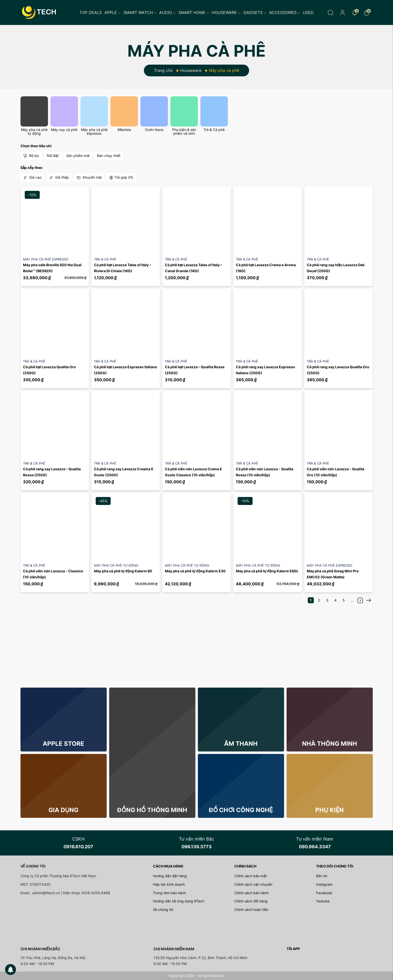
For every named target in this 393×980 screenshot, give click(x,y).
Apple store (63, 744)
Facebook (324, 893)
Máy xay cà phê (64, 130)
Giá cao (32, 177)
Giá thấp (59, 177)
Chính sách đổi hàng (251, 901)
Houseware (226, 12)
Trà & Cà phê (214, 130)
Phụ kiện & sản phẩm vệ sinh (184, 131)
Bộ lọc (31, 156)
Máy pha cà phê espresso (94, 131)
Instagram (324, 884)
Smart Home (194, 12)
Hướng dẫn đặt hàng (170, 876)
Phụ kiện (330, 810)
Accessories (285, 12)
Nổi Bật (53, 156)
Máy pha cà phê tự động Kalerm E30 (195, 571)
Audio (167, 12)
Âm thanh (241, 744)
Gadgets (255, 12)
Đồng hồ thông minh (152, 810)
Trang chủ (163, 70)
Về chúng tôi (163, 910)
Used (308, 12)
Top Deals (91, 12)
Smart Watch (140, 12)
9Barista (124, 130)
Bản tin (322, 876)
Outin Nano (154, 130)
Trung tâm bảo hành (169, 893)
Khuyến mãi (89, 177)
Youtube (323, 901)
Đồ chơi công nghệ (241, 810)
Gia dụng (63, 810)
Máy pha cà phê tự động (34, 131)
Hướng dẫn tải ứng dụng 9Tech (179, 901)
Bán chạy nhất (109, 156)
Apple (113, 12)
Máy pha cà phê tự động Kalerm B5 (123, 571)
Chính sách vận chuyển (253, 884)
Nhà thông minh (330, 744)
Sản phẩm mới (78, 156)
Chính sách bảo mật (251, 876)
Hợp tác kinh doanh (169, 884)
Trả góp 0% (121, 177)
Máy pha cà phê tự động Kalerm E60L (267, 571)
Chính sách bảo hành (251, 893)
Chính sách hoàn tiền (251, 910)
